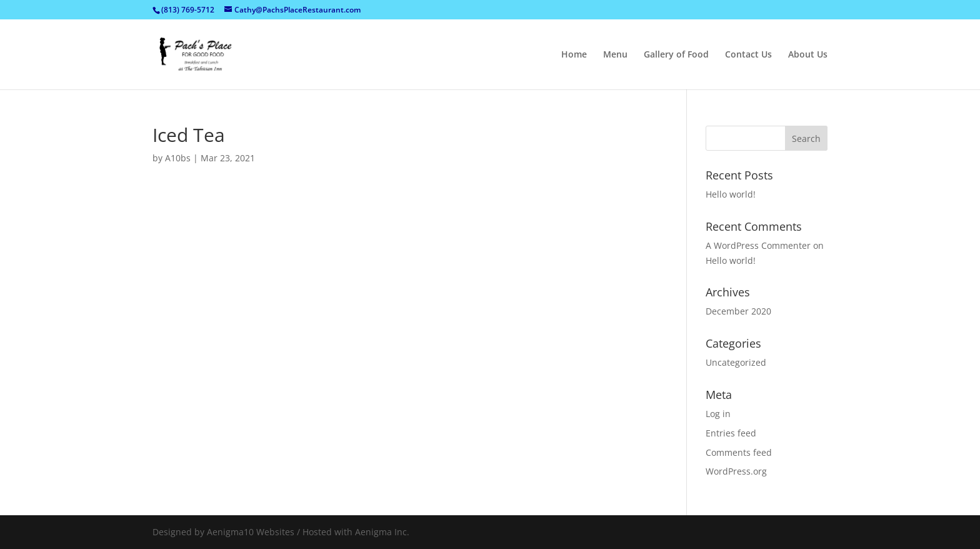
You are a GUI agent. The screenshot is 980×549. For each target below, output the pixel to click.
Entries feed (731, 433)
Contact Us (748, 55)
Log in (718, 414)
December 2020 (738, 311)
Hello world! (731, 194)
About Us (808, 55)
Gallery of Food (676, 55)
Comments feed (739, 452)
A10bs (178, 158)
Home (574, 55)
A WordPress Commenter (758, 245)
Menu (615, 55)
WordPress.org (736, 471)
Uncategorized (736, 362)
